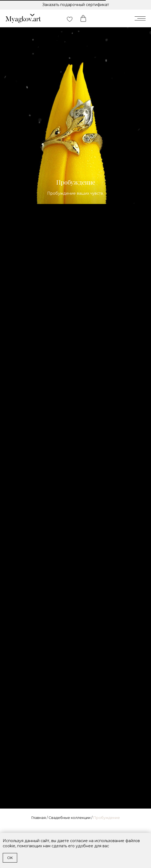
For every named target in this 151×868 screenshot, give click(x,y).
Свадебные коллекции (70, 818)
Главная (39, 818)
